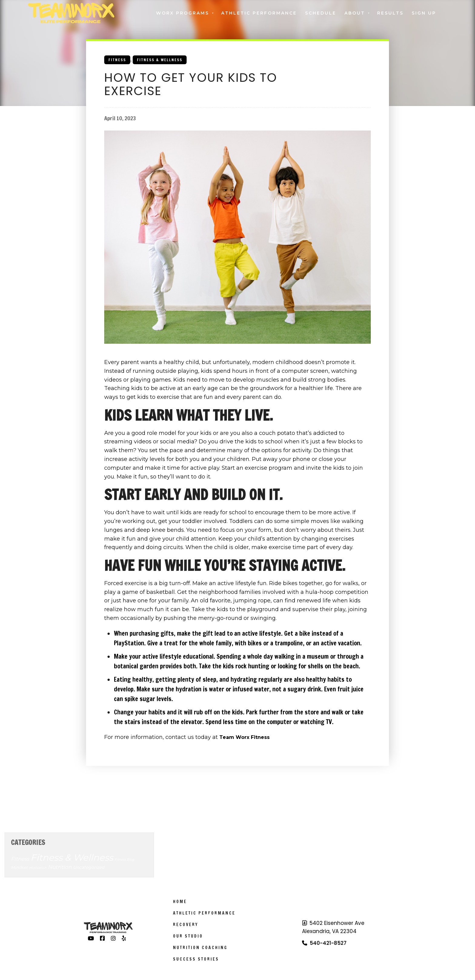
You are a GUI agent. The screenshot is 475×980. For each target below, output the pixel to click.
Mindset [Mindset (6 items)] (19, 867)
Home (180, 902)
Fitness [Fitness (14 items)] (20, 859)
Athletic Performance (259, 13)
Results (390, 13)
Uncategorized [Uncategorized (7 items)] (89, 867)
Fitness (117, 60)
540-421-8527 (328, 943)
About (355, 13)
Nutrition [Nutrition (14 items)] (60, 867)
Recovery (186, 925)
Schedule (321, 13)
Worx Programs (183, 13)
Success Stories (196, 959)
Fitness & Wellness (160, 60)
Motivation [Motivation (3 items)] (38, 868)
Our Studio (188, 936)
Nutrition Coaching (200, 948)
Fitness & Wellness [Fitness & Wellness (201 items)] (72, 857)
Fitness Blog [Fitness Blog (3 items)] (124, 860)
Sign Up (424, 13)
